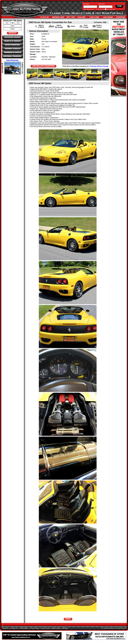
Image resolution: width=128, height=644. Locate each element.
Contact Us (14, 628)
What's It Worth (41, 26)
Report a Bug (56, 628)
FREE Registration (89, 9)
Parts (73, 26)
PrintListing (86, 26)
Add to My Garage (59, 26)
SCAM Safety (24, 628)
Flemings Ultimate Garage (99, 66)
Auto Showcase (12, 60)
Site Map (65, 628)
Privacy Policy (34, 628)
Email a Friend (99, 26)
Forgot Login (100, 9)
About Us (5, 628)
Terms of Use (45, 628)
